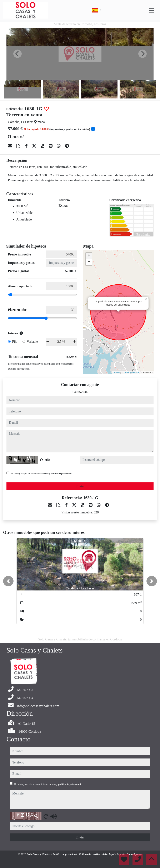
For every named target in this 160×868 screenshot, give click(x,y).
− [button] (89, 262)
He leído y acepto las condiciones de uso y (41, 473)
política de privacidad (61, 473)
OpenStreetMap (132, 372)
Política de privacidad (65, 854)
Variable (32, 342)
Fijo (15, 342)
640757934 (80, 392)
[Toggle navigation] (151, 10)
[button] (8, 581)
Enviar (80, 486)
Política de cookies (90, 854)
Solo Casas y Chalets (39, 854)
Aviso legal (109, 854)
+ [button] (89, 256)
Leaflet (116, 372)
